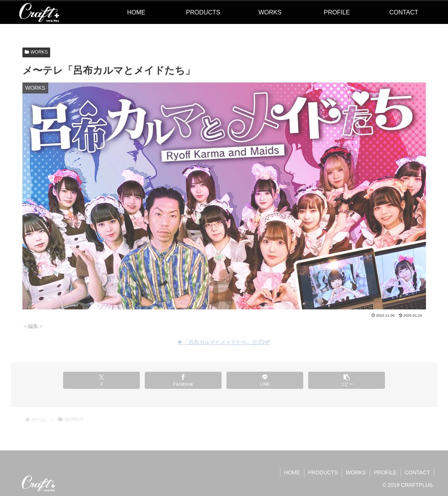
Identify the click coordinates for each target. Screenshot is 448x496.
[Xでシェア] (101, 380)
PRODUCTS (323, 472)
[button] (347, 380)
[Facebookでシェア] (183, 380)
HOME (292, 472)
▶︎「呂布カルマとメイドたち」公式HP (224, 342)
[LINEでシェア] (265, 380)
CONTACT (417, 472)
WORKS (36, 52)
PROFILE (385, 472)
